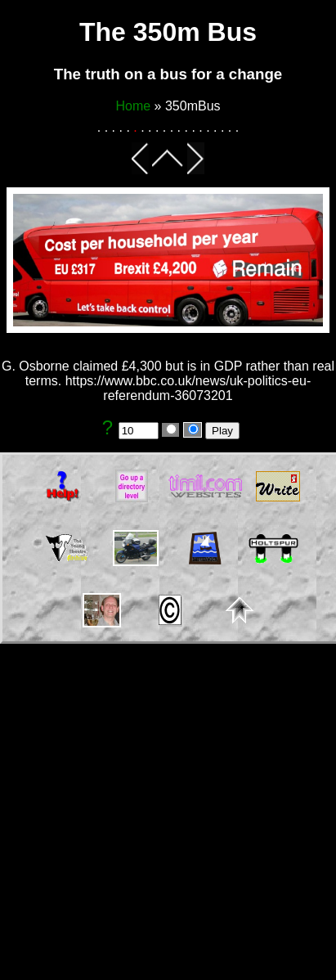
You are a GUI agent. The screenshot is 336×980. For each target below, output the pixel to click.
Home (133, 106)
